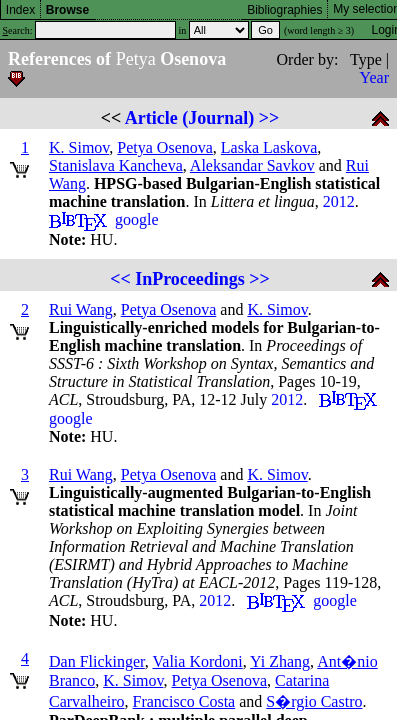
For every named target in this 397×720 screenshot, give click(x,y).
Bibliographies (284, 10)
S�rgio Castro (314, 701)
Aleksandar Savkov (252, 165)
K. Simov (79, 147)
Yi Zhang (280, 661)
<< (120, 279)
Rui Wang (81, 309)
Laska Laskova (269, 147)
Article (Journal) (189, 118)
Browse (67, 10)
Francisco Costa (184, 701)
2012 (339, 201)
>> (269, 118)
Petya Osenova (165, 147)
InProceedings (190, 279)
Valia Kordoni (198, 661)
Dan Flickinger (97, 661)
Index (20, 10)
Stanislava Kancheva (116, 165)
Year (374, 77)
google (137, 219)
